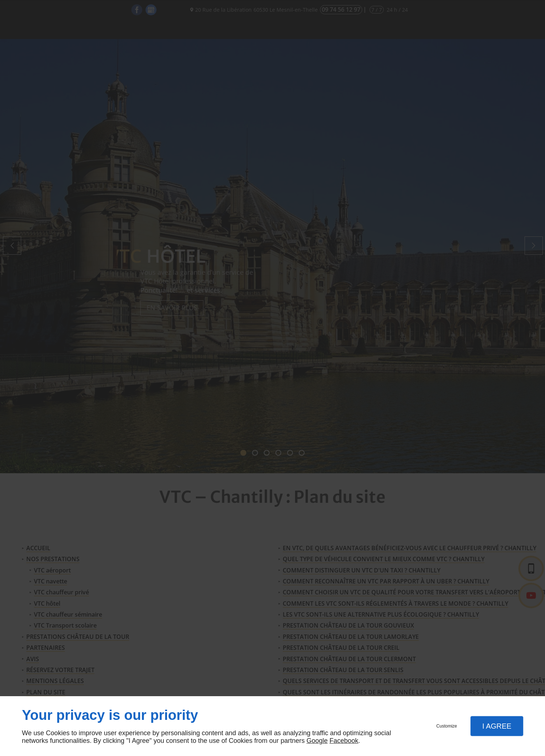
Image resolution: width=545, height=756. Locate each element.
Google (317, 741)
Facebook (344, 741)
